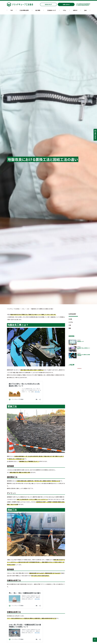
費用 (70, 328)
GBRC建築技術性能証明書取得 (83, 4)
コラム (64, 10)
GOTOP (95, 639)
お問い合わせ (66, 4)
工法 (70, 325)
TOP (12, 10)
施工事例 (38, 10)
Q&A (85, 10)
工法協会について (51, 10)
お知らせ (75, 10)
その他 (70, 319)
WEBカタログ (48, 4)
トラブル (71, 322)
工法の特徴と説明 (24, 10)
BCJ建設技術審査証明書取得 (83, 5)
